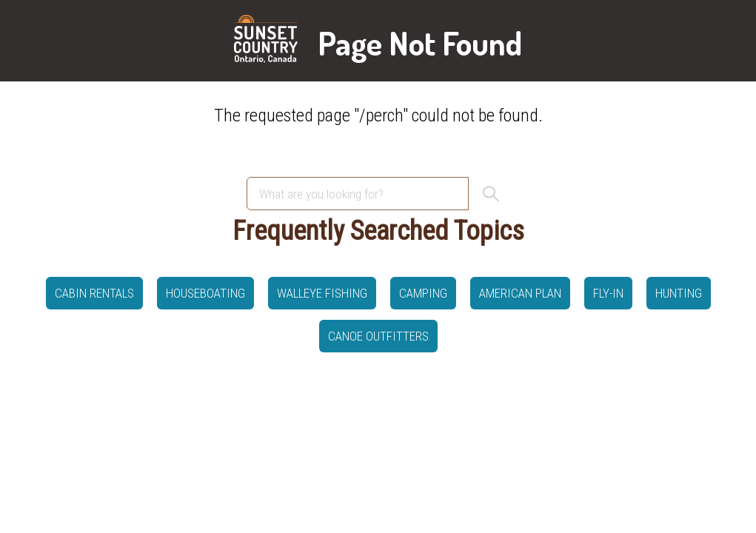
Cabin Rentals (94, 293)
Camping (423, 293)
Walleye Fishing (322, 293)
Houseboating (205, 293)
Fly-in (608, 293)
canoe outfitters (378, 336)
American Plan (520, 293)
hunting (679, 293)
